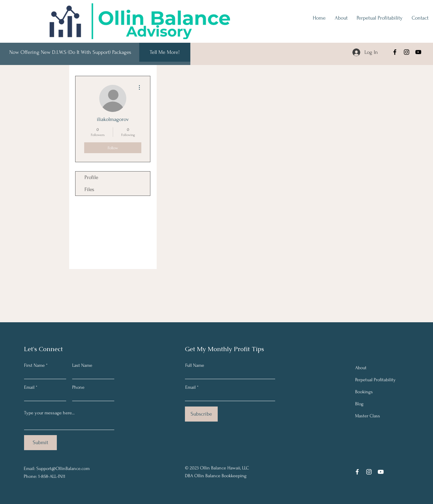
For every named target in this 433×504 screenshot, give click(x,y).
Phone (78, 387)
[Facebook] (395, 52)
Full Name (195, 365)
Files (89, 189)
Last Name (82, 365)
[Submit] (40, 443)
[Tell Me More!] (165, 52)
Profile (91, 177)
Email (29, 387)
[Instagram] (407, 52)
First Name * (36, 365)
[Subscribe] (201, 414)
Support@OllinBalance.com (63, 468)
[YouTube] (418, 52)
